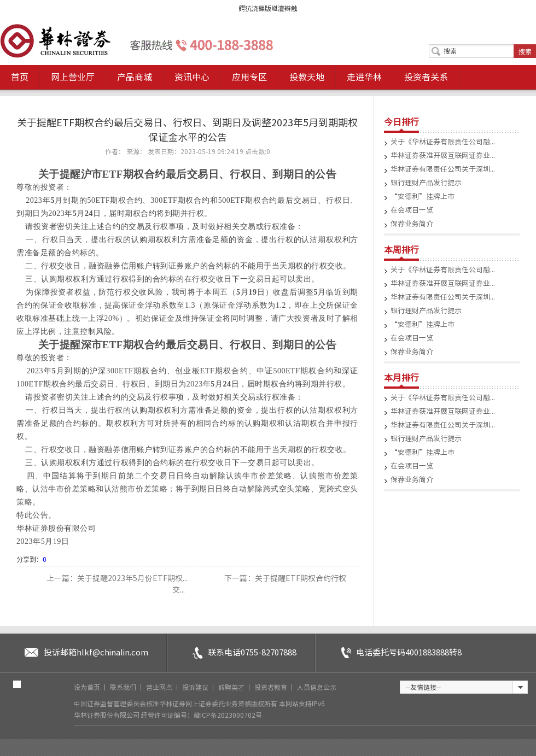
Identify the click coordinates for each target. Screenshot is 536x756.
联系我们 (124, 687)
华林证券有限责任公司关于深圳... (443, 169)
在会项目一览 (412, 210)
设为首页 (88, 687)
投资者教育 (272, 687)
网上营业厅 (73, 77)
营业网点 (160, 687)
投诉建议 (196, 687)
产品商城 (135, 77)
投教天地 (307, 77)
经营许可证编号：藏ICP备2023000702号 (202, 715)
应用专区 (249, 77)
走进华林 (364, 77)
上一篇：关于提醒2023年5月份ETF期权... (118, 578)
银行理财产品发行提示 (426, 183)
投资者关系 (426, 77)
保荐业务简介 (412, 224)
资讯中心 (192, 77)
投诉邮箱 (96, 652)
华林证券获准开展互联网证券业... (443, 156)
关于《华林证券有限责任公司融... (443, 142)
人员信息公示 (317, 687)
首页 (20, 77)
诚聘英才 (232, 687)
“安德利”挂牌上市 (423, 197)
